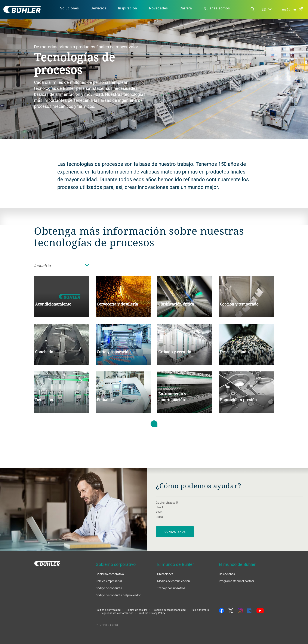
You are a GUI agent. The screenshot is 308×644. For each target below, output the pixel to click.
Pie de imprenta (200, 610)
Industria (62, 266)
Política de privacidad (108, 610)
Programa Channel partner (237, 581)
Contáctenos (175, 532)
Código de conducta (109, 588)
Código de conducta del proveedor (118, 595)
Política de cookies (137, 610)
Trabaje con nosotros (171, 588)
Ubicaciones (165, 574)
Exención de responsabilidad (169, 610)
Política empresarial (109, 581)
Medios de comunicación (174, 581)
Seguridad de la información (117, 613)
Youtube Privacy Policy (152, 613)
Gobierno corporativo (110, 574)
